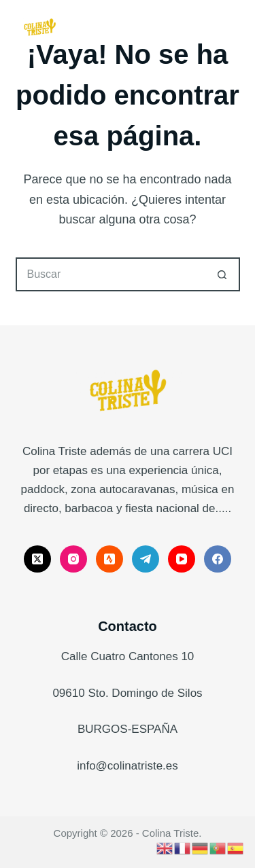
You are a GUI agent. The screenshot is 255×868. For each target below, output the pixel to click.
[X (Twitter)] (37, 559)
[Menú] (234, 27)
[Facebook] (218, 559)
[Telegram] (146, 559)
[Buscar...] (111, 274)
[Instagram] (73, 559)
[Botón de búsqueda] (223, 274)
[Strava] (109, 559)
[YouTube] (182, 559)
